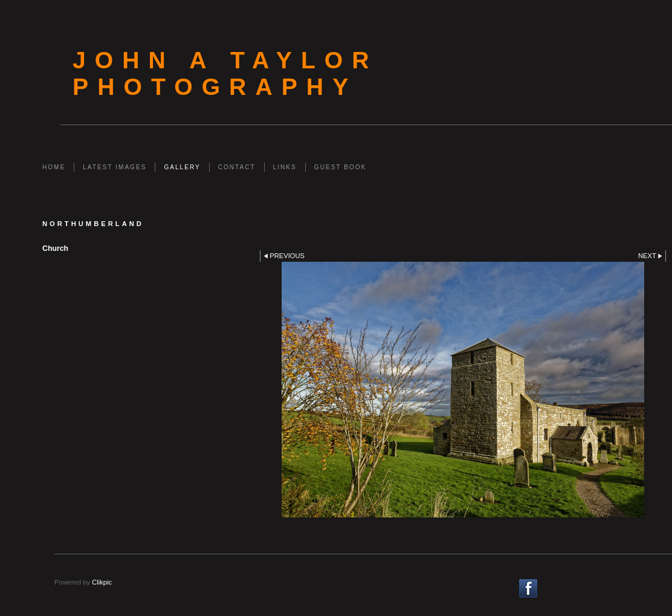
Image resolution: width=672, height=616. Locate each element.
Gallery (182, 167)
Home (54, 167)
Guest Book (340, 167)
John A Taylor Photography (225, 73)
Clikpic (102, 582)
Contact (237, 167)
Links (285, 167)
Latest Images (115, 167)
